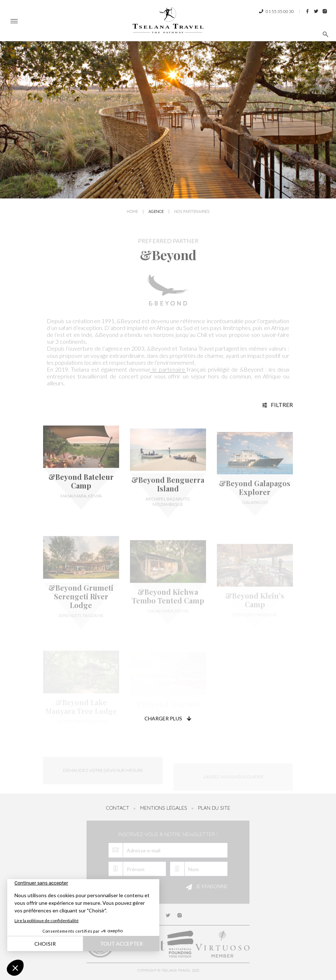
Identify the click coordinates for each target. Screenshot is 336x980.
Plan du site (214, 808)
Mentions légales (164, 808)
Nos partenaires (192, 212)
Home (132, 212)
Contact (118, 808)
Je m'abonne (206, 887)
